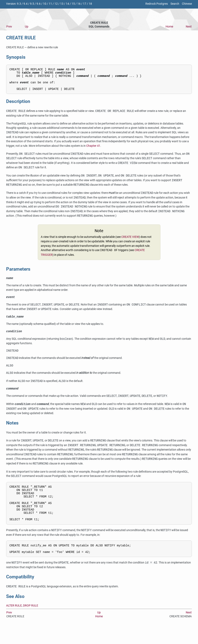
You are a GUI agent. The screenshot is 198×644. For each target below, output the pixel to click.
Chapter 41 (93, 150)
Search (175, 4)
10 (45, 4)
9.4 (25, 4)
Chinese (187, 4)
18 (90, 4)
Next (189, 27)
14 (67, 4)
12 (56, 4)
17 (85, 4)
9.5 (32, 4)
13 (62, 4)
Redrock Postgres (157, 4)
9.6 (39, 4)
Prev (9, 27)
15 (73, 4)
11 (50, 4)
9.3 (19, 4)
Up (27, 27)
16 (79, 4)
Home (169, 27)
